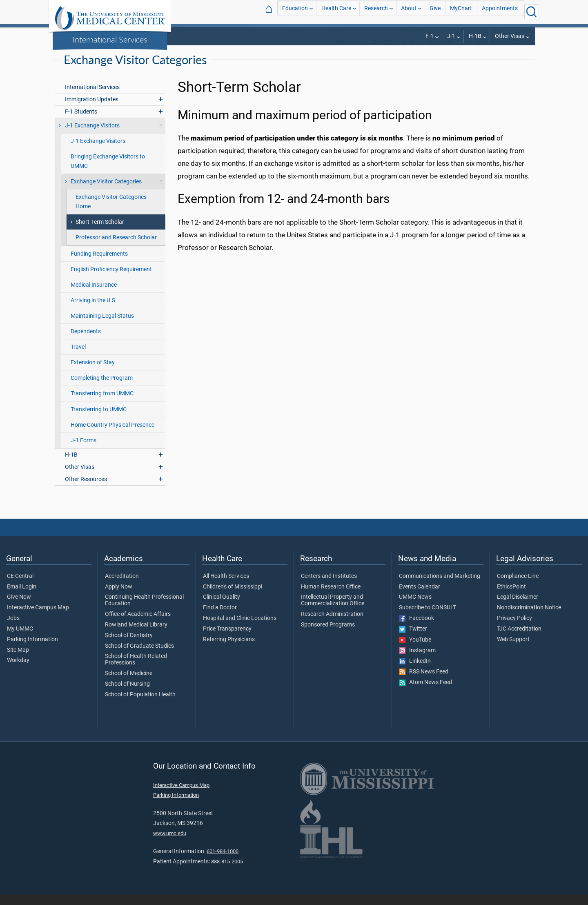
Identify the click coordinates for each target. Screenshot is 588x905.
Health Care (336, 12)
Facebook (416, 629)
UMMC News (415, 608)
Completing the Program (102, 389)
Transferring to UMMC (99, 420)
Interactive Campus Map (38, 618)
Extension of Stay (93, 373)
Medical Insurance (94, 295)
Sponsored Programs (328, 635)
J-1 (451, 36)
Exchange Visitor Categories (499, 53)
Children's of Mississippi (233, 597)
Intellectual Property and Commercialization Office (333, 611)
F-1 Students (81, 122)
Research (376, 12)
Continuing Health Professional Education (144, 611)
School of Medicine (129, 684)
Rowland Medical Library (136, 635)
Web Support (513, 650)
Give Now (19, 608)
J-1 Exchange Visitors (428, 53)
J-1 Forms (84, 451)
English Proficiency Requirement (111, 280)
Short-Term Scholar (100, 233)
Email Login (22, 597)
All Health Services (226, 587)
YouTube (415, 651)
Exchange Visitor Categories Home (111, 212)
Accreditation (122, 587)
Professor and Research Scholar (116, 248)
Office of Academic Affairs (138, 625)
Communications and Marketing (440, 587)
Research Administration (332, 625)
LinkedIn (415, 672)
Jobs (13, 629)
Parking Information (32, 650)
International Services (110, 39)
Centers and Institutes (329, 587)
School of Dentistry (129, 646)
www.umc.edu (170, 844)
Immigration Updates (92, 110)
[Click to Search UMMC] (532, 12)
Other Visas (510, 36)
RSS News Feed (424, 682)
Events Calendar (420, 597)
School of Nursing (127, 695)
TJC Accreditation (519, 640)
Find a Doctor (220, 618)
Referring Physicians (229, 650)
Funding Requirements (99, 264)
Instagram (417, 661)
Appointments (500, 12)
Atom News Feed (425, 693)
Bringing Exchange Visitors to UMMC (108, 172)
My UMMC (20, 640)
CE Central (20, 587)
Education (295, 12)
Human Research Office (331, 597)
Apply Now (119, 597)
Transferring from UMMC (102, 404)
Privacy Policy (514, 629)
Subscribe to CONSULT (428, 618)
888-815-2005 (227, 872)
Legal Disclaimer (518, 608)
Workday (18, 671)
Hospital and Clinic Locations (240, 629)
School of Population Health (140, 705)
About (409, 12)
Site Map (18, 661)
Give (435, 12)
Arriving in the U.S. (94, 311)
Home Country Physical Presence (112, 436)
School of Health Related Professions (136, 670)
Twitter (413, 640)
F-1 (430, 36)
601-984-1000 (223, 862)
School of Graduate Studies (139, 657)
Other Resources (86, 490)
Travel (78, 358)
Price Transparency (227, 640)
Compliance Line (518, 587)
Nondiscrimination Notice (529, 618)
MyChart (461, 12)
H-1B (475, 36)
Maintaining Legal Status (102, 327)
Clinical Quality (222, 608)
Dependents (86, 342)
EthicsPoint (511, 597)
